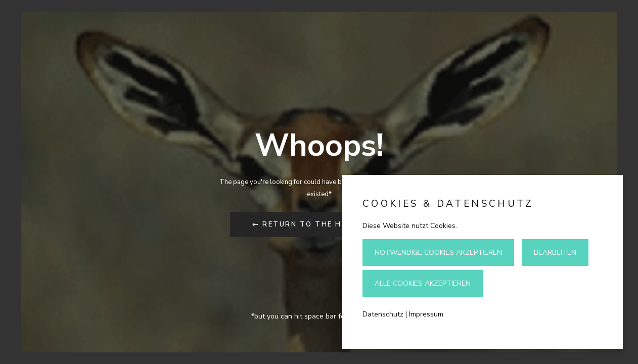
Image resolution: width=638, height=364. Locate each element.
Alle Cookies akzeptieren (423, 283)
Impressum (426, 314)
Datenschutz (383, 314)
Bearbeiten (555, 253)
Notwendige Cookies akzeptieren (438, 253)
